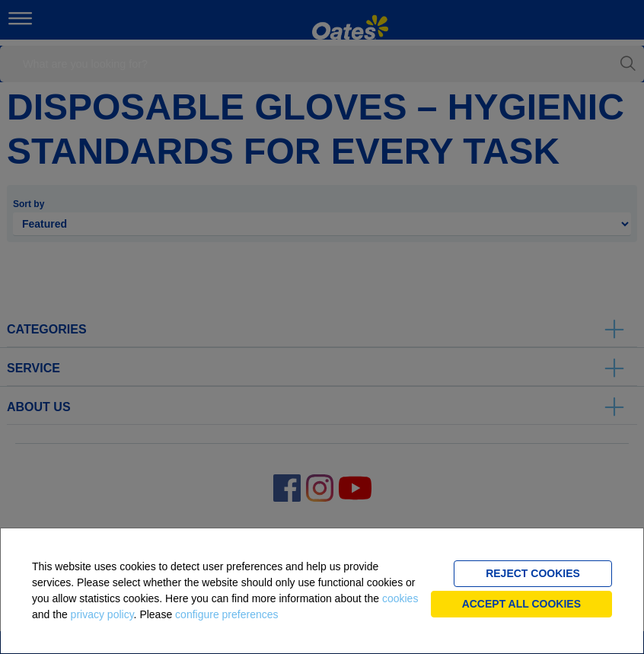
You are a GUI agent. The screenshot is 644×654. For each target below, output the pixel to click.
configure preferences (226, 614)
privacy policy (102, 614)
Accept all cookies (521, 604)
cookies (400, 598)
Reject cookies (533, 573)
